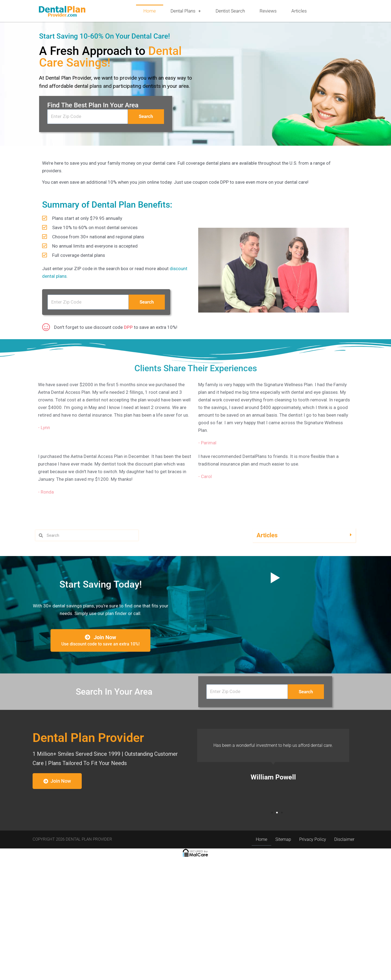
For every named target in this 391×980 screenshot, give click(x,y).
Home (150, 11)
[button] (304, 617)
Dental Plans (186, 11)
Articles (299, 11)
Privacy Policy (313, 960)
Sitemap (283, 960)
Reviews (268, 11)
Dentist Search (230, 11)
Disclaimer (344, 960)
